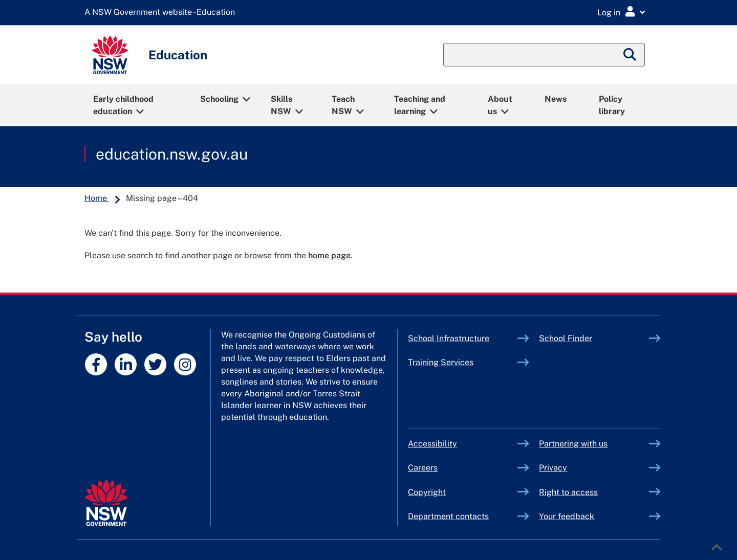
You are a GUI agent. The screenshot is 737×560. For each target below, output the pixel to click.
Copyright (427, 492)
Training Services (463, 362)
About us (500, 105)
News (556, 99)
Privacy (553, 468)
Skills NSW (281, 105)
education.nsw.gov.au (172, 154)
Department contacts (448, 516)
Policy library (612, 105)
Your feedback (567, 516)
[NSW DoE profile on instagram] (185, 364)
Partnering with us (573, 444)
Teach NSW (343, 105)
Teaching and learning (420, 105)
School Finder (566, 338)
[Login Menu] (621, 12)
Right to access (568, 492)
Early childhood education (123, 105)
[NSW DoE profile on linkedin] (126, 364)
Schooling (219, 99)
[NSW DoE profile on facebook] (96, 364)
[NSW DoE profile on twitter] (155, 364)
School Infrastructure (463, 338)
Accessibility (432, 444)
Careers (423, 468)
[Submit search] (630, 55)
